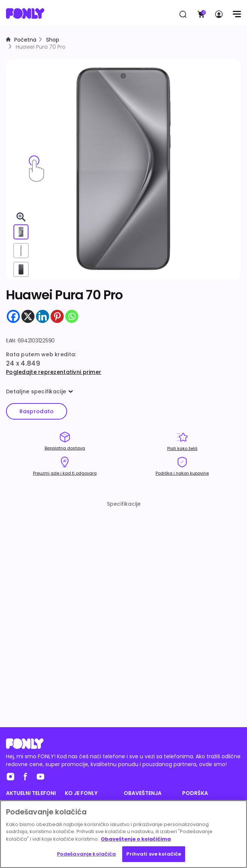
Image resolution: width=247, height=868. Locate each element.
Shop (53, 40)
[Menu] (237, 14)
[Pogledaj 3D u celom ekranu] (21, 217)
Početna (25, 40)
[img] (123, 169)
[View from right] (21, 251)
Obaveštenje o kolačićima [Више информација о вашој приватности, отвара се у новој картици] (136, 839)
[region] (123, 834)
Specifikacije (124, 504)
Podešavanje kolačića (87, 854)
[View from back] (21, 269)
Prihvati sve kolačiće (154, 854)
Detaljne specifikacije (40, 391)
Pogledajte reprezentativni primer (54, 372)
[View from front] (21, 232)
